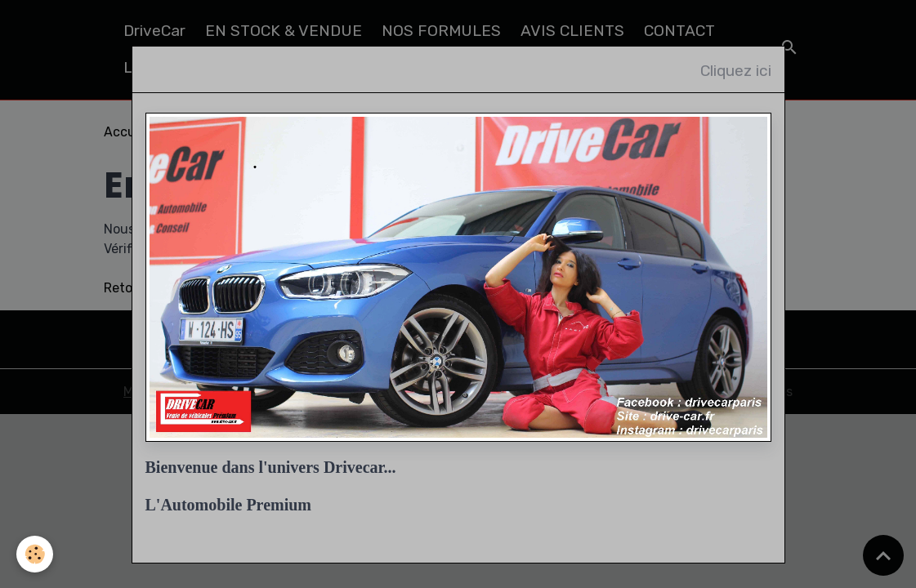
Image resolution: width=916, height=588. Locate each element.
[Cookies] (35, 554)
